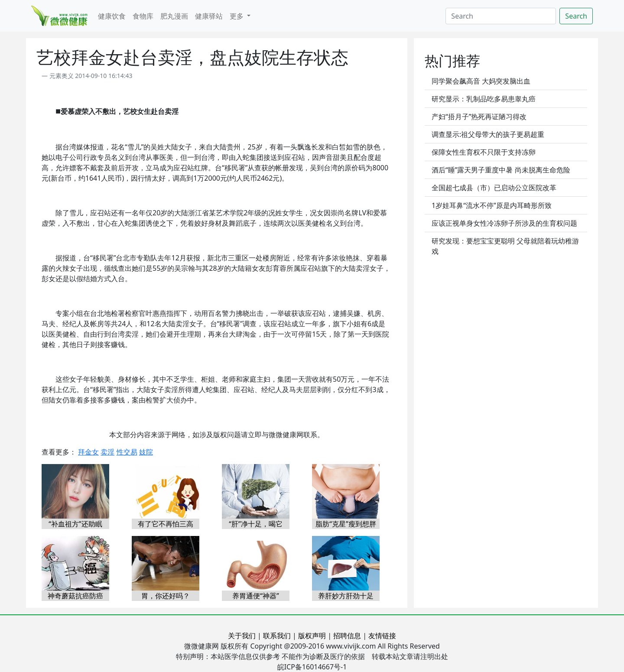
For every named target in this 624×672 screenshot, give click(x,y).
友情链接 (382, 636)
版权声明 (312, 636)
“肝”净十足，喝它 (256, 524)
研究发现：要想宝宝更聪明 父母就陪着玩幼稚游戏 (505, 246)
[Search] (501, 16)
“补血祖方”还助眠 (75, 524)
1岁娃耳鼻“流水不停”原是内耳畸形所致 (492, 205)
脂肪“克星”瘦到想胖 (346, 524)
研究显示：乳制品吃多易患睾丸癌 (484, 99)
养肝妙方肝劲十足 (346, 596)
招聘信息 (347, 636)
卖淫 (107, 452)
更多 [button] (237, 16)
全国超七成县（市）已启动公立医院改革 (494, 188)
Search (576, 16)
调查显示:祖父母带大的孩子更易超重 (488, 134)
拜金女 (88, 452)
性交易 (127, 452)
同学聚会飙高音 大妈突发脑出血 (481, 81)
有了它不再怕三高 (166, 524)
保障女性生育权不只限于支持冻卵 (484, 152)
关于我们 (242, 636)
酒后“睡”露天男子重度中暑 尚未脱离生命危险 (501, 170)
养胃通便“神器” (256, 596)
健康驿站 (209, 16)
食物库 (143, 16)
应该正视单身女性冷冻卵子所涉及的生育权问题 (504, 223)
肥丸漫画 (174, 16)
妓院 (146, 452)
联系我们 (277, 636)
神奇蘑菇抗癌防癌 (75, 596)
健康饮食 (112, 16)
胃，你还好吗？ (166, 596)
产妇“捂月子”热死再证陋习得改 (479, 117)
